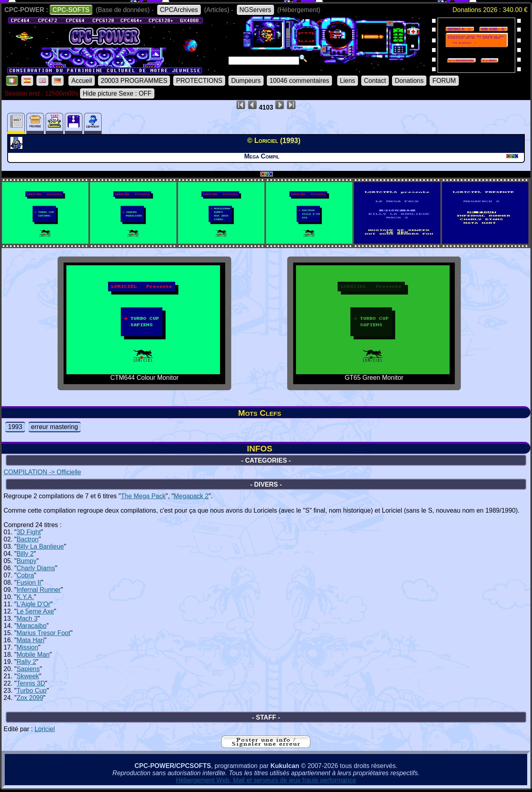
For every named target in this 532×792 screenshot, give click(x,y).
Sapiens (28, 669)
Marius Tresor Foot (43, 633)
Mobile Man (33, 655)
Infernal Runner (38, 590)
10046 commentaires (299, 81)
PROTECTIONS (199, 81)
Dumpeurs (246, 81)
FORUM (444, 81)
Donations (409, 81)
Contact (375, 81)
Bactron (27, 539)
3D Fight (28, 532)
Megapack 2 (191, 496)
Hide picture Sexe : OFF (117, 93)
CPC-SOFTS (71, 10)
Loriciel (45, 729)
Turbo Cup (31, 691)
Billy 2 (25, 554)
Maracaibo (31, 626)
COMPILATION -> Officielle (42, 472)
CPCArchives (179, 10)
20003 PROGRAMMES (134, 81)
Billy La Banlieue (40, 546)
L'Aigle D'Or (33, 604)
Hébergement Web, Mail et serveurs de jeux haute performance (266, 780)
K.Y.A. (25, 597)
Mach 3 (27, 619)
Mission (27, 647)
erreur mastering (55, 427)
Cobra (25, 575)
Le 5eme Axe (35, 611)
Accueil (82, 81)
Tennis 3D (31, 683)
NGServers (255, 10)
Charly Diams (36, 568)
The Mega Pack (143, 496)
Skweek (28, 676)
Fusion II (29, 582)
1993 (15, 427)
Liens (348, 81)
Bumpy (26, 561)
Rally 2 (26, 662)
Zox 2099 (30, 698)
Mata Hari (30, 640)
